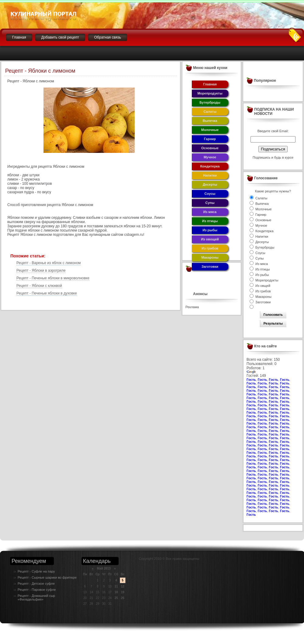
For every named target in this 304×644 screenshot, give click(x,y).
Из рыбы (210, 230)
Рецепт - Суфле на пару (36, 571)
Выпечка (210, 121)
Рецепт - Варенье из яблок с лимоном (48, 263)
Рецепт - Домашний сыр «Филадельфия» (36, 598)
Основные (210, 148)
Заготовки (210, 267)
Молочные (210, 130)
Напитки (210, 175)
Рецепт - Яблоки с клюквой (39, 286)
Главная (19, 37)
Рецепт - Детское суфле (36, 584)
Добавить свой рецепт (60, 37)
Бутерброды (210, 102)
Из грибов (210, 248)
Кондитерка (210, 166)
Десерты (210, 184)
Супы (210, 203)
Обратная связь (108, 37)
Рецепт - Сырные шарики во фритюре (47, 577)
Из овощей (210, 239)
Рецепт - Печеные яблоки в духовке (47, 293)
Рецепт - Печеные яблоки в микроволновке (53, 278)
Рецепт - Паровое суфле (37, 590)
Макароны (210, 257)
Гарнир (210, 139)
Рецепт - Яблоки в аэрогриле (41, 270)
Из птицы (210, 221)
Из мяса (210, 212)
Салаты (210, 112)
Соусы (210, 194)
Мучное (210, 157)
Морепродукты (210, 93)
